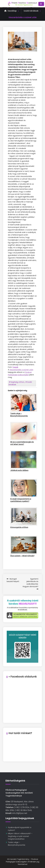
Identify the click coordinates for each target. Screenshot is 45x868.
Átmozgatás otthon (19, 527)
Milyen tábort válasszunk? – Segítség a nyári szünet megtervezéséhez (20, 836)
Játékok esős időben (19, 470)
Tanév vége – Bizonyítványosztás (19, 415)
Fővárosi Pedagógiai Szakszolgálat (20, 373)
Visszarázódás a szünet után (21, 370)
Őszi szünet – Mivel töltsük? (22, 556)
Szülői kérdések (31, 11)
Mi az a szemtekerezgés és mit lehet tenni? (22, 443)
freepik (15, 367)
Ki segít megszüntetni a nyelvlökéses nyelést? (21, 500)
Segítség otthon (17, 382)
